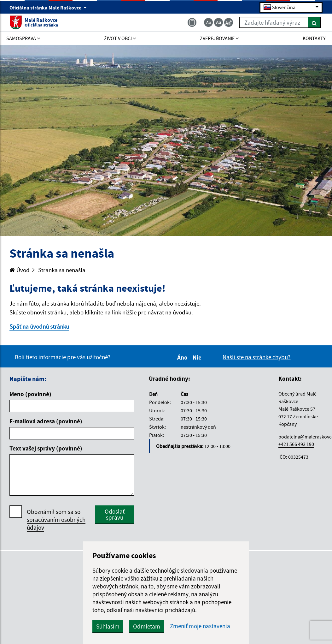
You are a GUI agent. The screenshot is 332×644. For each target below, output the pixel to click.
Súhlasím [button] (108, 626)
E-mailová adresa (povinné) (46, 421)
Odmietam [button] (147, 626)
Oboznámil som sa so (56, 520)
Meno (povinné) (30, 394)
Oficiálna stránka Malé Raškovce (48, 8)
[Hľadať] (315, 22)
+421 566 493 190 (296, 444)
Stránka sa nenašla (62, 270)
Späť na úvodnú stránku (39, 326)
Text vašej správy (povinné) (46, 448)
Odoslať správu (115, 514)
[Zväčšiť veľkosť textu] (229, 22)
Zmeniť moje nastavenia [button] (200, 626)
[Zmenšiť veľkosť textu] (208, 22)
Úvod (20, 270)
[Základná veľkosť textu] (218, 22)
